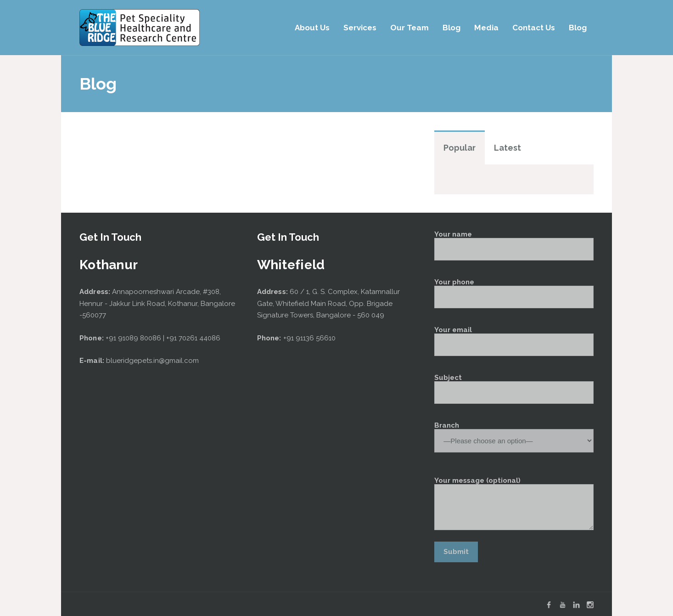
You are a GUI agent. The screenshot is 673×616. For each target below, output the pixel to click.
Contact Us (534, 28)
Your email (514, 341)
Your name (514, 246)
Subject (514, 389)
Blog (451, 28)
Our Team (409, 28)
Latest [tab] (508, 148)
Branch (514, 434)
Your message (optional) (514, 504)
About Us (312, 28)
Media (486, 28)
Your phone (514, 294)
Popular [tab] (460, 148)
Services (360, 28)
